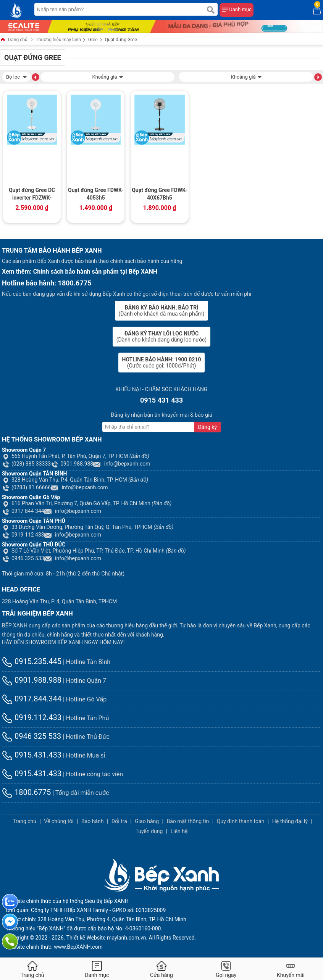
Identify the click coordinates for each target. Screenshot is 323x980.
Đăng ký (207, 427)
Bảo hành (93, 821)
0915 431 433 (161, 400)
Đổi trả (119, 821)
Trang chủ (14, 40)
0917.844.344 (32, 699)
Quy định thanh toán (241, 821)
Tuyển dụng (149, 831)
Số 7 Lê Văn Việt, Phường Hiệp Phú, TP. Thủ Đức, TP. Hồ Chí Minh (94, 551)
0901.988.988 (72, 464)
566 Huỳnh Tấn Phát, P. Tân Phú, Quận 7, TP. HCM (76, 456)
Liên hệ (179, 831)
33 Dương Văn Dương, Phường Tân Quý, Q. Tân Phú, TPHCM (88, 527)
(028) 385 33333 (26, 464)
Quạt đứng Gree (121, 40)
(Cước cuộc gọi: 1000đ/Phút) (162, 363)
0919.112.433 (32, 717)
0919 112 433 (23, 535)
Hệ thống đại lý (290, 821)
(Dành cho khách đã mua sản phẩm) (162, 311)
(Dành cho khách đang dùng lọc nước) (161, 337)
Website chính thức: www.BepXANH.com (54, 947)
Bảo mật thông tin (188, 821)
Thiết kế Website (86, 938)
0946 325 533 (23, 558)
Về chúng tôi (59, 821)
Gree (93, 40)
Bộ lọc (16, 76)
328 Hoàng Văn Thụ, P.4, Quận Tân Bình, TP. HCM (75, 480)
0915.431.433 (32, 755)
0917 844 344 (23, 511)
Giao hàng (147, 821)
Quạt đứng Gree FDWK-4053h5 (96, 194)
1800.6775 (26, 792)
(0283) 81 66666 (26, 487)
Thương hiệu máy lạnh (58, 40)
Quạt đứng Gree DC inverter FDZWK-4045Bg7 (32, 195)
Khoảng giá (107, 76)
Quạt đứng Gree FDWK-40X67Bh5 (160, 194)
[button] (36, 77)
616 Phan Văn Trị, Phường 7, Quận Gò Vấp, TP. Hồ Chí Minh (87, 503)
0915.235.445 (32, 661)
